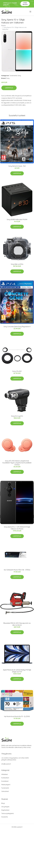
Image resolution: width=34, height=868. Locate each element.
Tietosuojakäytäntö (8, 813)
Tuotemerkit (13, 76)
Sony (19, 76)
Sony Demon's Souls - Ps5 (17, 166)
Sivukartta (5, 817)
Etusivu (4, 25)
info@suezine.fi (6, 764)
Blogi (3, 803)
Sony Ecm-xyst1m (17, 416)
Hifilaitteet (5, 774)
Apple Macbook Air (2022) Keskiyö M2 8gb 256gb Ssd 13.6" (17, 671)
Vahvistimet (5, 791)
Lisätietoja (9, 88)
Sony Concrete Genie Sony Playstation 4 (17, 327)
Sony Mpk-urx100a (17, 264)
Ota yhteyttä (5, 807)
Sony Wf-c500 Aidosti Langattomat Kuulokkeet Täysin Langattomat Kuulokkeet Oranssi (17, 463)
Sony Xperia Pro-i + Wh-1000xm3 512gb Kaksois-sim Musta (17, 528)
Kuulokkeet (5, 781)
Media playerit (6, 785)
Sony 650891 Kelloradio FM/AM (17, 219)
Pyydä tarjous (25, 4)
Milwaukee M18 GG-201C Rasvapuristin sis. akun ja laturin (17, 624)
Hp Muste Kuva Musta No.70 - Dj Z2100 (17, 716)
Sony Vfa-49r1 (17, 371)
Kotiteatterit (5, 778)
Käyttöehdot (5, 810)
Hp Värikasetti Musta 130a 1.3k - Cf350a (17, 570)
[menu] (31, 12)
